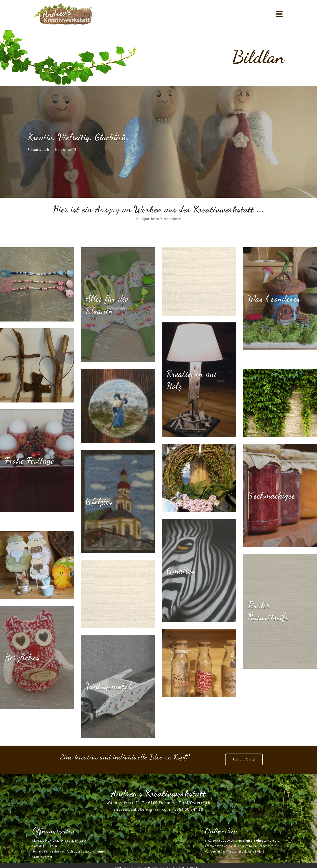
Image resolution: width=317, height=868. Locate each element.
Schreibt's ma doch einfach (53, 851)
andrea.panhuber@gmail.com (142, 809)
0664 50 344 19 (189, 809)
